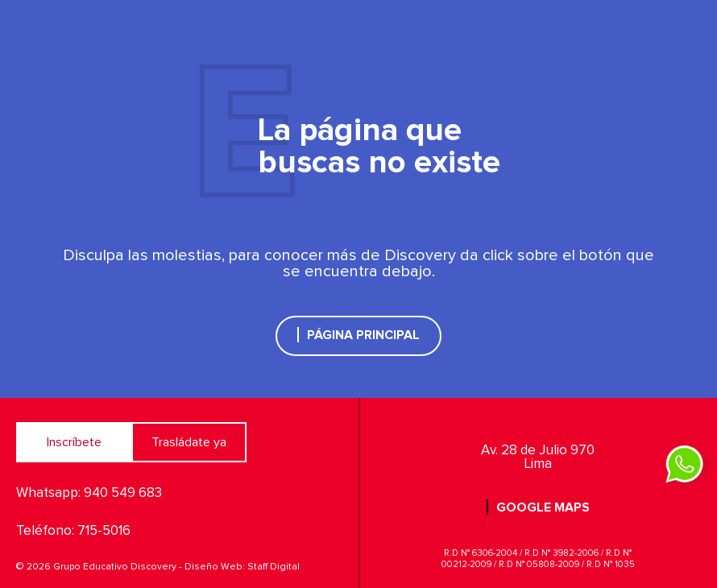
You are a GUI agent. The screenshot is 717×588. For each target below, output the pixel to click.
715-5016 (104, 531)
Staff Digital (274, 567)
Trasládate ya (189, 442)
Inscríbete (74, 442)
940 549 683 (123, 493)
